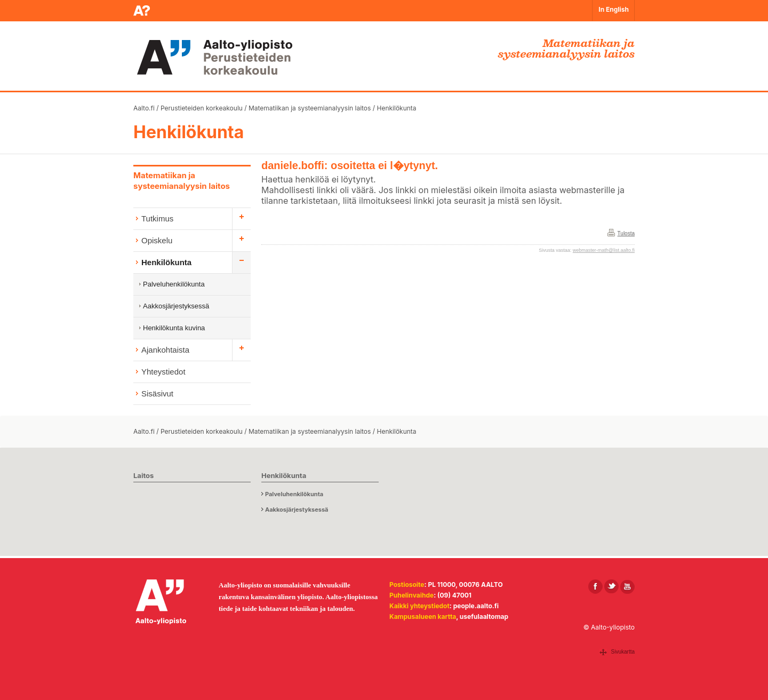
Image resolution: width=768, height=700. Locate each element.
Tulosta (626, 233)
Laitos (143, 475)
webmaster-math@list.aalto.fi (604, 250)
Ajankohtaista (165, 350)
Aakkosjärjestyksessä (176, 306)
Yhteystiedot (163, 372)
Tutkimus (157, 218)
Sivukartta (623, 652)
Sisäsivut (157, 393)
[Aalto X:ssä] (611, 587)
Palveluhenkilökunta (174, 284)
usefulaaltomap (484, 617)
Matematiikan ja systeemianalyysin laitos (310, 108)
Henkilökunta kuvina (174, 328)
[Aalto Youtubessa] (627, 587)
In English (614, 9)
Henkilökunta (396, 108)
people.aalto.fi (476, 606)
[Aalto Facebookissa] (595, 587)
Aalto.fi (144, 108)
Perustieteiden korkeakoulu (202, 108)
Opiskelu (157, 240)
